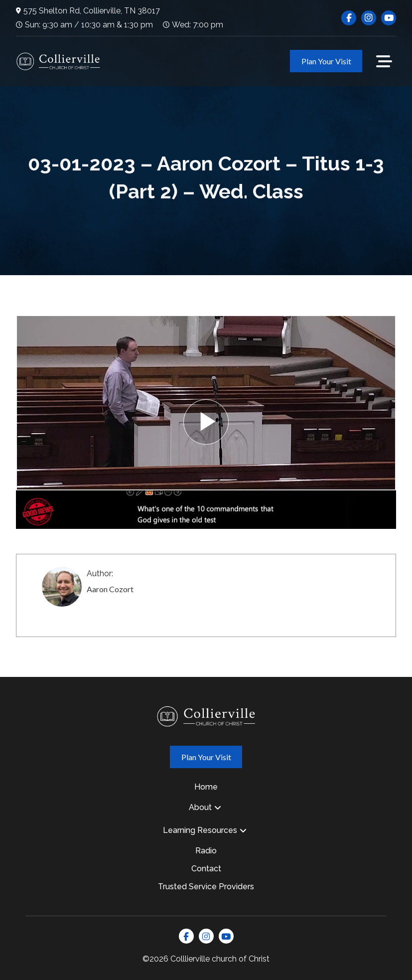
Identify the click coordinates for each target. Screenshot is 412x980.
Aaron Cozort (110, 589)
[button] (384, 61)
